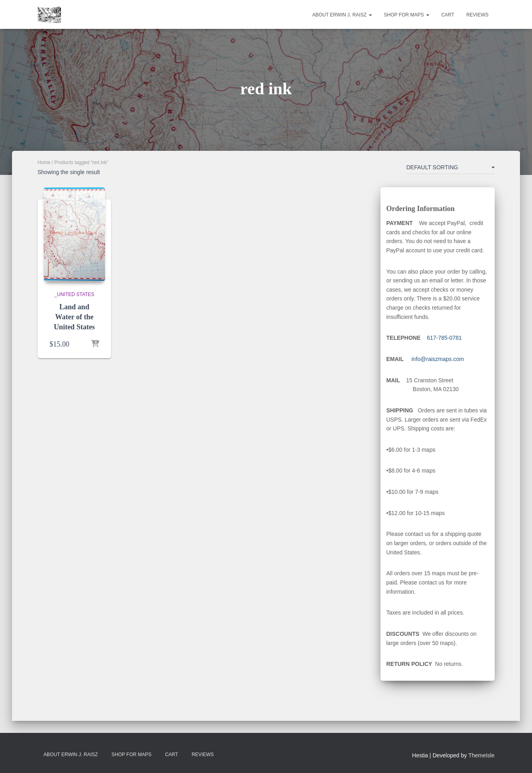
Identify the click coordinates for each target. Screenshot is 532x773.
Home (44, 162)
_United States (75, 294)
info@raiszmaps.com (438, 359)
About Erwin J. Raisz (342, 15)
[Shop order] (451, 169)
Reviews (477, 15)
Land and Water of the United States (74, 317)
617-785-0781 (444, 338)
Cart (448, 15)
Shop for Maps (407, 15)
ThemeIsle (481, 755)
